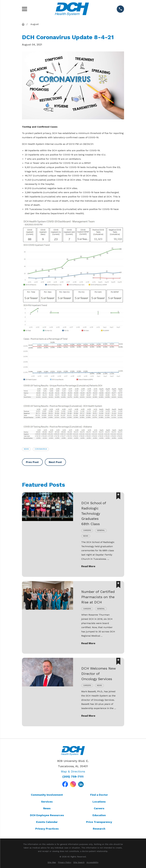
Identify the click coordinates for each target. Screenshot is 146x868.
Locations (99, 802)
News (26, 449)
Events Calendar (47, 822)
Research (99, 829)
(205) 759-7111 (73, 777)
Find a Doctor (99, 795)
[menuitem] (52, 862)
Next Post (55, 462)
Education (99, 815)
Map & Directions (73, 771)
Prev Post (32, 462)
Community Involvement (47, 795)
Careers (99, 808)
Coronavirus (41, 449)
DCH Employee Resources (47, 815)
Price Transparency (99, 822)
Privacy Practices (47, 829)
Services (47, 802)
